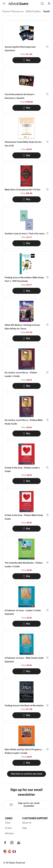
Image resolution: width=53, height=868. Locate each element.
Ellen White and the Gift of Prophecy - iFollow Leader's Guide (24, 751)
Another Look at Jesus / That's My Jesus (25, 233)
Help (24, 828)
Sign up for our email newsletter (24, 805)
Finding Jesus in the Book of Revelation (24, 705)
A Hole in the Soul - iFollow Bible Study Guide (24, 517)
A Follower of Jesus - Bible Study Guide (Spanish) (24, 660)
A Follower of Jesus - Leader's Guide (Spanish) (23, 612)
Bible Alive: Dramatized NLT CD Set (22, 189)
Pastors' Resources (13, 11)
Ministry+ (10, 833)
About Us (27, 823)
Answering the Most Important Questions (20, 49)
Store (8, 823)
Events (8, 828)
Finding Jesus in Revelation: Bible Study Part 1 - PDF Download (24, 279)
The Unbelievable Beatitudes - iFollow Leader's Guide (24, 564)
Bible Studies (33, 11)
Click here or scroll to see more (26, 774)
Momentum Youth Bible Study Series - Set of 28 (24, 144)
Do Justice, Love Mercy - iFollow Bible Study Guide (24, 422)
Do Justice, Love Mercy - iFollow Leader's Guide (21, 374)
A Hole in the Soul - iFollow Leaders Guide (22, 469)
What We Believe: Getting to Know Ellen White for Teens (22, 327)
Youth (46, 11)
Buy (26, 60)
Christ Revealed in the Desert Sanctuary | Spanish (20, 96)
